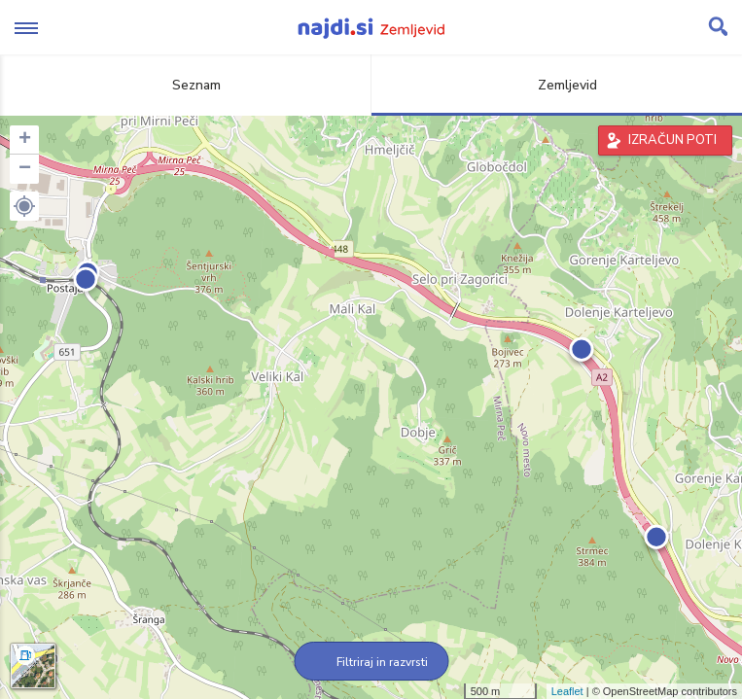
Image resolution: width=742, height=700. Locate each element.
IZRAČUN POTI (672, 140)
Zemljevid (556, 85)
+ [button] (25, 140)
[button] (24, 206)
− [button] (25, 169)
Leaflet (567, 691)
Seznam (185, 85)
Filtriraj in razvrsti (371, 662)
